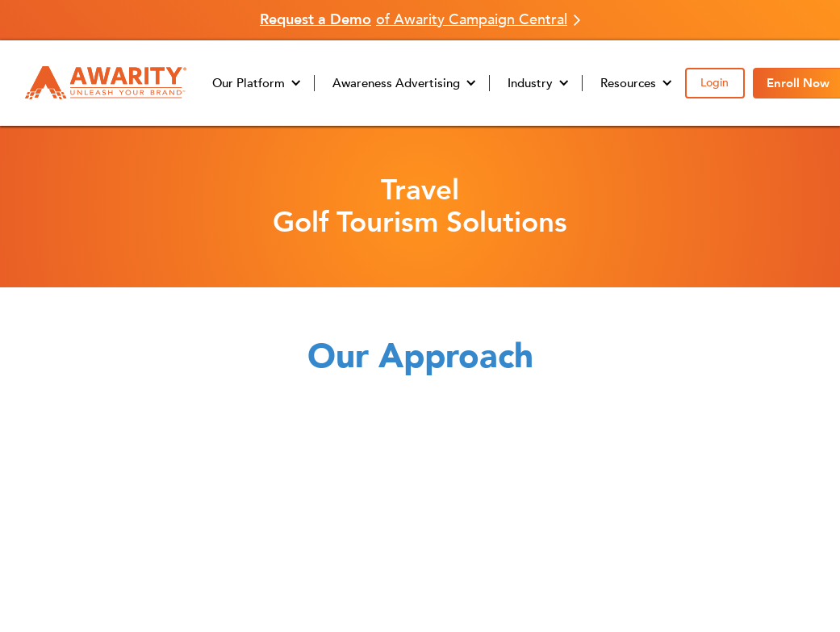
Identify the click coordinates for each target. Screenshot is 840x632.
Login (715, 83)
